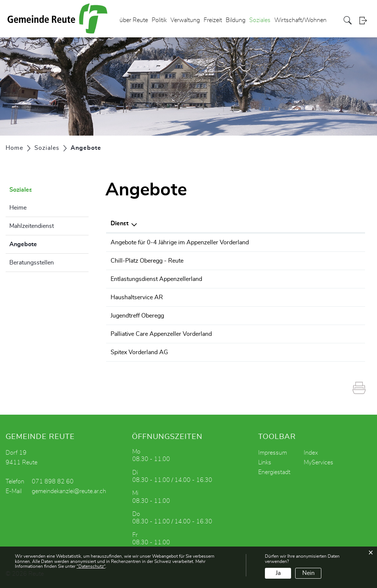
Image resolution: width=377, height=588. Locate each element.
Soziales (260, 20)
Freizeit (213, 20)
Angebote (42, 243)
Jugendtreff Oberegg (137, 316)
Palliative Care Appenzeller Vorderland (161, 334)
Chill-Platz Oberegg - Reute (147, 261)
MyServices (319, 462)
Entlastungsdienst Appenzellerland (156, 279)
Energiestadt (274, 472)
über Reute (134, 20)
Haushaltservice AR (137, 297)
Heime (18, 208)
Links (265, 462)
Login (365, 20)
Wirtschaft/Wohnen (300, 20)
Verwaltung (185, 20)
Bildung (236, 20)
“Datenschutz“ (91, 566)
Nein (308, 573)
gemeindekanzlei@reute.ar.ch (69, 491)
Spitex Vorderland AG (139, 352)
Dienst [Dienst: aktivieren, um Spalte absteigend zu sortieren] (120, 223)
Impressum (273, 453)
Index (311, 453)
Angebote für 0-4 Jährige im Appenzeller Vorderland (180, 242)
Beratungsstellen (32, 263)
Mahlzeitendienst (32, 226)
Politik (159, 20)
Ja (278, 573)
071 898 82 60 (53, 482)
